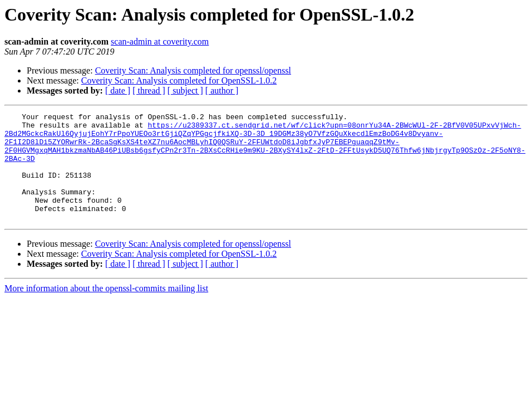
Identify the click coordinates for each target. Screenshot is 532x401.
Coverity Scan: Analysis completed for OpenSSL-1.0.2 (179, 80)
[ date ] (118, 91)
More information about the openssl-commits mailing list (106, 310)
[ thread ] (149, 91)
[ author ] (222, 91)
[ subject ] (185, 91)
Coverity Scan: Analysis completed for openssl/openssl (193, 70)
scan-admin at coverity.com (160, 41)
